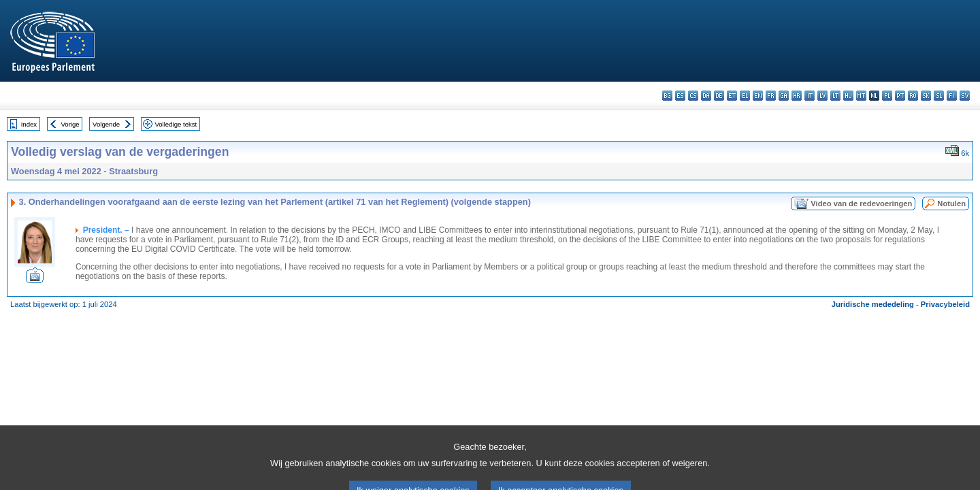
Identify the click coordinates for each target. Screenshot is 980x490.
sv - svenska (965, 96)
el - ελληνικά (745, 96)
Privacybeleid (945, 304)
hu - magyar (848, 96)
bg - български (667, 96)
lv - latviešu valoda (822, 96)
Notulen (951, 203)
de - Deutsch (719, 96)
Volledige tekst (176, 124)
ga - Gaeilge (784, 96)
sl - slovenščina (939, 96)
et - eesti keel (732, 96)
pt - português (900, 96)
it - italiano (810, 96)
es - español (680, 96)
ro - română (913, 96)
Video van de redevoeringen (861, 203)
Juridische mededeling (873, 304)
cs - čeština (693, 96)
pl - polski (887, 96)
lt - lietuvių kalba (835, 96)
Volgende (106, 124)
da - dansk (706, 96)
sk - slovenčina (926, 96)
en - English (758, 96)
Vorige (70, 124)
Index (29, 124)
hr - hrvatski (797, 96)
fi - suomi (952, 96)
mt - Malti (861, 96)
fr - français (771, 96)
